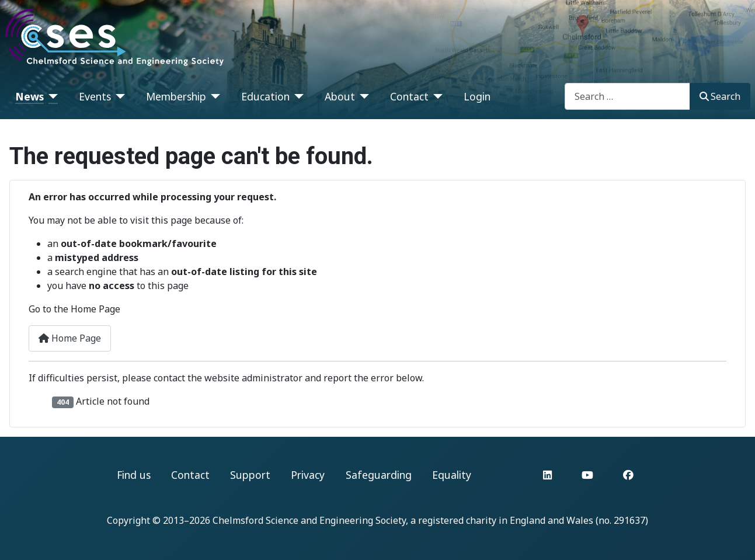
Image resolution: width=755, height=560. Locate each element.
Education (265, 96)
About (340, 96)
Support (250, 475)
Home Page (70, 338)
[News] (51, 96)
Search (720, 96)
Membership (176, 96)
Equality (452, 475)
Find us (134, 475)
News (29, 96)
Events (95, 96)
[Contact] (436, 96)
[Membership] (213, 96)
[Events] (118, 96)
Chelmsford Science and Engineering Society (309, 520)
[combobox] (627, 96)
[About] (362, 96)
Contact (409, 96)
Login (477, 96)
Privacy (308, 475)
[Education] (297, 96)
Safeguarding (379, 475)
